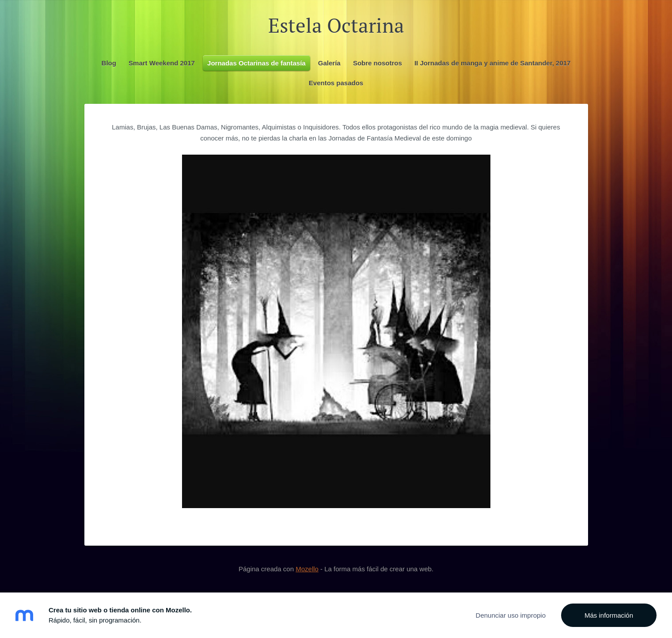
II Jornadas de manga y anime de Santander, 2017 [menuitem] (492, 63)
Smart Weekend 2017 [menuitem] (162, 63)
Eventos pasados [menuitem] (336, 83)
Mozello (307, 569)
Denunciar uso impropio (511, 615)
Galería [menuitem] (329, 63)
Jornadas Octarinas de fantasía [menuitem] (256, 63)
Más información (609, 615)
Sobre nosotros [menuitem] (378, 63)
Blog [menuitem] (109, 63)
